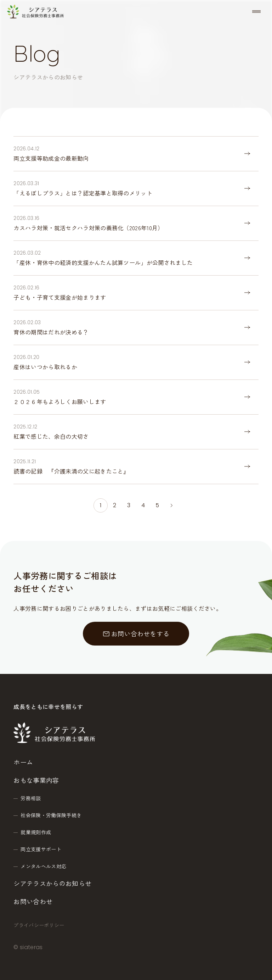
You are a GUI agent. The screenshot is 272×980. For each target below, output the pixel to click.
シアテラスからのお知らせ (52, 883)
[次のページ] (171, 505)
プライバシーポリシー (39, 925)
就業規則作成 (36, 832)
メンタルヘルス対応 (43, 866)
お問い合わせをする (136, 633)
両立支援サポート (41, 849)
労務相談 (31, 798)
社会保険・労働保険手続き (51, 815)
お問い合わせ (33, 901)
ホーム (23, 762)
